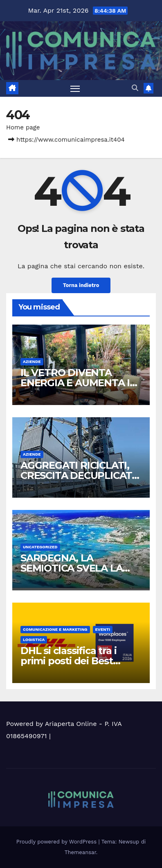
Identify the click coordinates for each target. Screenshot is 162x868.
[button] (135, 88)
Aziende (32, 362)
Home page (23, 127)
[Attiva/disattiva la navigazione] (75, 89)
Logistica (34, 640)
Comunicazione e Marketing (55, 629)
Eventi (103, 629)
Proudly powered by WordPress (57, 842)
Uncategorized (40, 547)
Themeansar (80, 852)
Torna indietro (81, 285)
